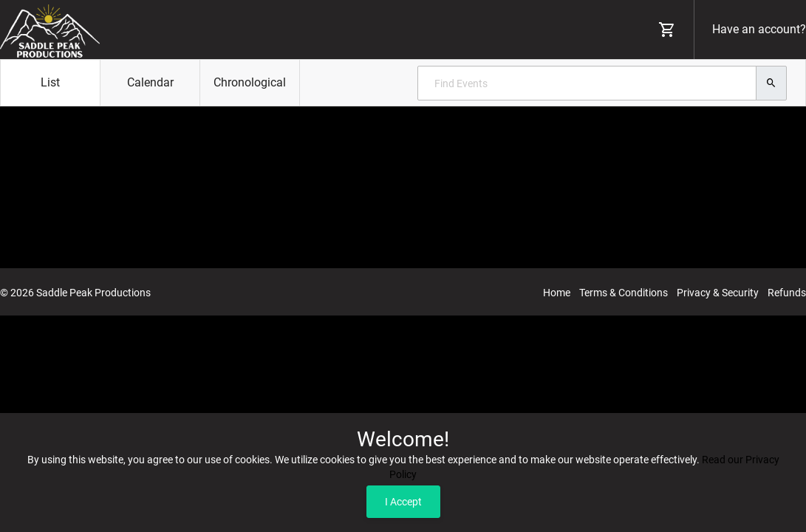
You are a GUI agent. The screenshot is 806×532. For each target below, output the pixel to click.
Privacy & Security (718, 293)
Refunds (787, 293)
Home (557, 293)
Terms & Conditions (624, 293)
